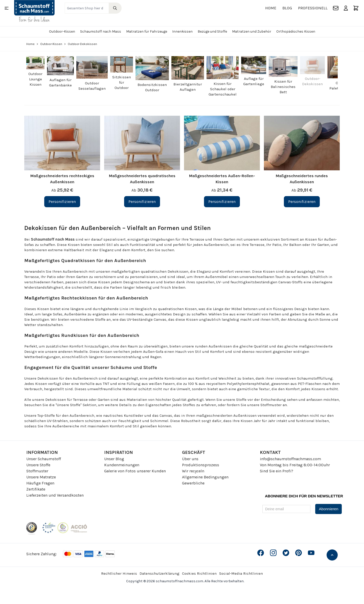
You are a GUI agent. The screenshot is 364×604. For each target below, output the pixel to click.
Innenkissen (182, 31)
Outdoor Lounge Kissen (35, 79)
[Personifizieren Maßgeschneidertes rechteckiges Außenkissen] (62, 202)
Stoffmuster (37, 471)
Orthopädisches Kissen (296, 31)
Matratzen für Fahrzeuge (147, 31)
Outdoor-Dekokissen (312, 81)
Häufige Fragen (40, 483)
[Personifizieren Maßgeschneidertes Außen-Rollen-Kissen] (222, 202)
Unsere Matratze (41, 477)
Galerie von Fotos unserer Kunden (135, 471)
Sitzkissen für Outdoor (122, 82)
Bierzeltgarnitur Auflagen (188, 87)
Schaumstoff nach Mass (101, 31)
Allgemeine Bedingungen (205, 477)
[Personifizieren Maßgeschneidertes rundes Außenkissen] (302, 202)
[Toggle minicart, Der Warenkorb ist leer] (356, 8)
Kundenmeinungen (122, 465)
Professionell (313, 8)
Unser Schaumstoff (44, 459)
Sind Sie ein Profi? (277, 471)
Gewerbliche (193, 483)
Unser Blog (114, 459)
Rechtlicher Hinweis (119, 573)
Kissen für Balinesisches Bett (283, 87)
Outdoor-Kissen (62, 31)
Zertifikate (36, 489)
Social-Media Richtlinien (241, 573)
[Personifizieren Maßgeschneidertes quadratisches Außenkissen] (142, 202)
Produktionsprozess (201, 465)
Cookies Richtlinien (199, 573)
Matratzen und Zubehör (252, 31)
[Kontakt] (336, 8)
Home (271, 8)
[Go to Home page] (34, 11)
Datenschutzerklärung (160, 573)
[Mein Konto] (346, 8)
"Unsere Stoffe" (69, 405)
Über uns (190, 459)
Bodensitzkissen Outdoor (152, 87)
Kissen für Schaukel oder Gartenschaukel (223, 89)
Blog (287, 8)
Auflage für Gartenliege (254, 81)
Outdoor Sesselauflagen (92, 86)
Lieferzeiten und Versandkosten (55, 495)
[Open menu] (7, 8)
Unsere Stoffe (38, 465)
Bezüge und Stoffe (212, 31)
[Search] (115, 8)
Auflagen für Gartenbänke (60, 83)
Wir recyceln (193, 471)
